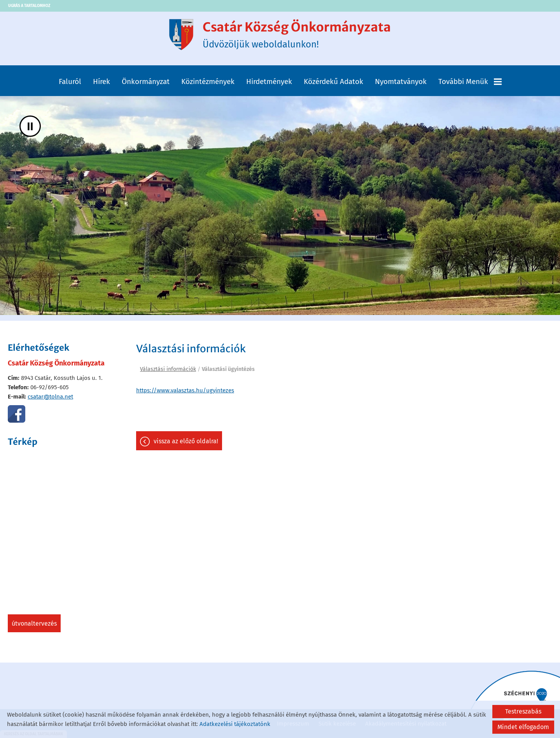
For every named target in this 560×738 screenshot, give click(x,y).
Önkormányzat (146, 81)
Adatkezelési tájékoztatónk (235, 724)
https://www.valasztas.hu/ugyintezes (185, 390)
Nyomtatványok (401, 81)
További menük (470, 81)
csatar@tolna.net (50, 397)
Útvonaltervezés (34, 623)
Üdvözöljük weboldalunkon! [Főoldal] (297, 35)
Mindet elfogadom (523, 727)
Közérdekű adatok (333, 81)
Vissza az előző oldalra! (186, 441)
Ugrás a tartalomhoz (29, 6)
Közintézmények (208, 81)
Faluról (70, 81)
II (30, 126)
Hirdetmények (269, 81)
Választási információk (168, 369)
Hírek (101, 81)
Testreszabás (523, 711)
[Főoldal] (181, 35)
